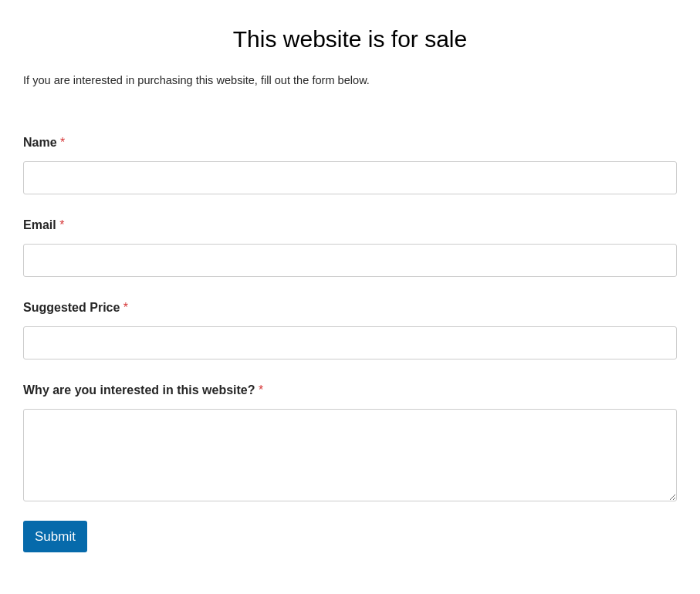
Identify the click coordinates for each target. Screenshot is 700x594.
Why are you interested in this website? (143, 390)
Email (44, 225)
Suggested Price (76, 307)
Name (44, 142)
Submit (55, 537)
